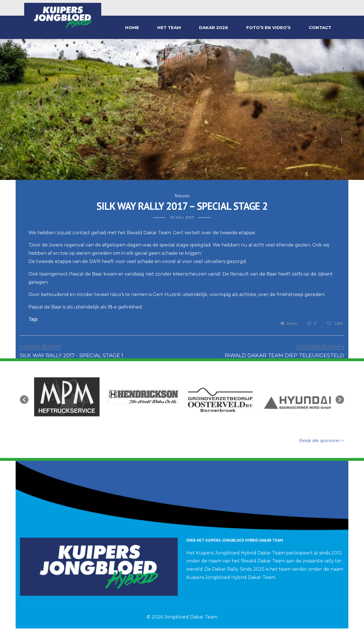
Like (335, 323)
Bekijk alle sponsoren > (322, 441)
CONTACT (320, 27)
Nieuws (182, 196)
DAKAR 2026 (214, 27)
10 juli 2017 (182, 217)
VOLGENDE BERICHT (318, 347)
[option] (67, 397)
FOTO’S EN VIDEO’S (268, 27)
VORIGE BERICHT (42, 347)
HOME (132, 27)
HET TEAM (169, 27)
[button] (24, 400)
